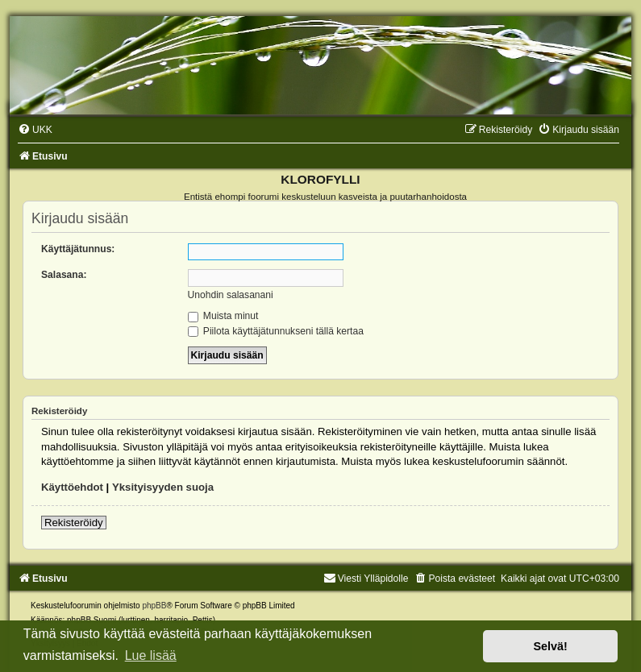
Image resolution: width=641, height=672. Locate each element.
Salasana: (64, 275)
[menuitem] (35, 130)
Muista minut (223, 316)
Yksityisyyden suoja (163, 487)
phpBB (154, 606)
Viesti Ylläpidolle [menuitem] (366, 579)
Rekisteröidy (74, 523)
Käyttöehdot (72, 487)
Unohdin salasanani (231, 295)
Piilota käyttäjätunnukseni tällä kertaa (276, 331)
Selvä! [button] (550, 646)
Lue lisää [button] (151, 655)
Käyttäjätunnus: (78, 249)
